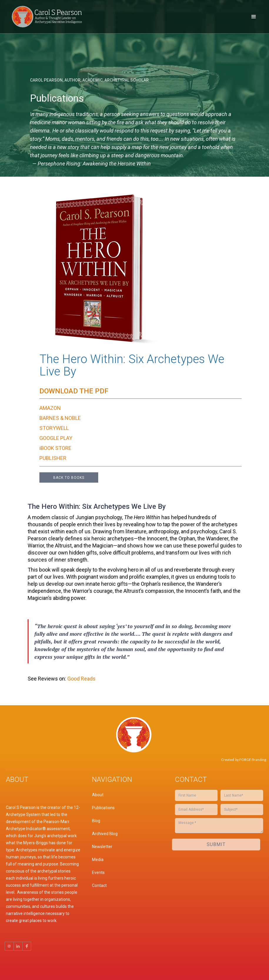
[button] (254, 17)
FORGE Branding (253, 760)
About (98, 795)
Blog (96, 821)
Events (98, 873)
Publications (103, 808)
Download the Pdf (74, 391)
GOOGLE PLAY (56, 438)
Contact (99, 885)
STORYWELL (54, 428)
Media (98, 860)
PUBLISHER (53, 458)
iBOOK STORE (55, 448)
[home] (49, 17)
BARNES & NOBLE (60, 418)
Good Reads (81, 679)
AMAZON (50, 408)
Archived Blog (105, 834)
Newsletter (102, 847)
